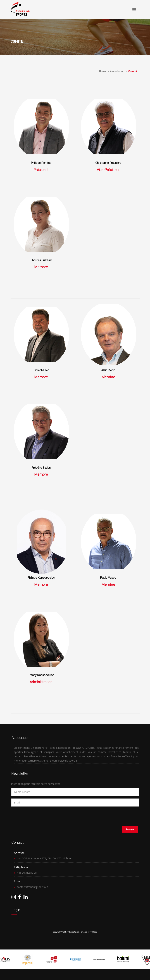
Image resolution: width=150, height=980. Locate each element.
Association (117, 71)
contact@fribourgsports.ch (33, 887)
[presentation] (34, 815)
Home (103, 71)
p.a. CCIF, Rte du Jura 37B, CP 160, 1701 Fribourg (45, 858)
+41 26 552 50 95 (27, 873)
